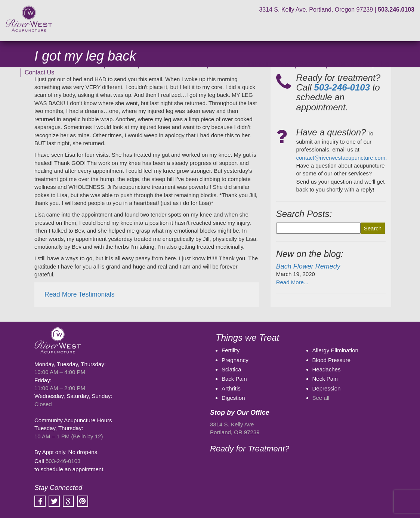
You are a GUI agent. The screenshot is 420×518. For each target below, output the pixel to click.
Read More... (292, 282)
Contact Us (39, 72)
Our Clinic (121, 64)
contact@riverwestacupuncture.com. (342, 158)
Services (311, 64)
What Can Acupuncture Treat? (251, 64)
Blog (383, 64)
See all (321, 398)
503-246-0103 (63, 461)
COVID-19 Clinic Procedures (62, 64)
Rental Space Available (173, 64)
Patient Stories (350, 64)
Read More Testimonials (79, 294)
